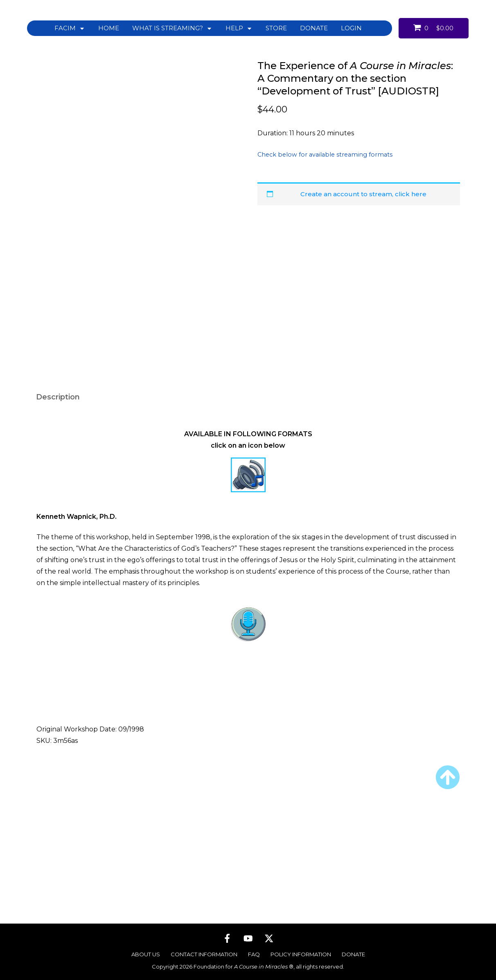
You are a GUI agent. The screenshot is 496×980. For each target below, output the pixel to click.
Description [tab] (58, 484)
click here (411, 194)
